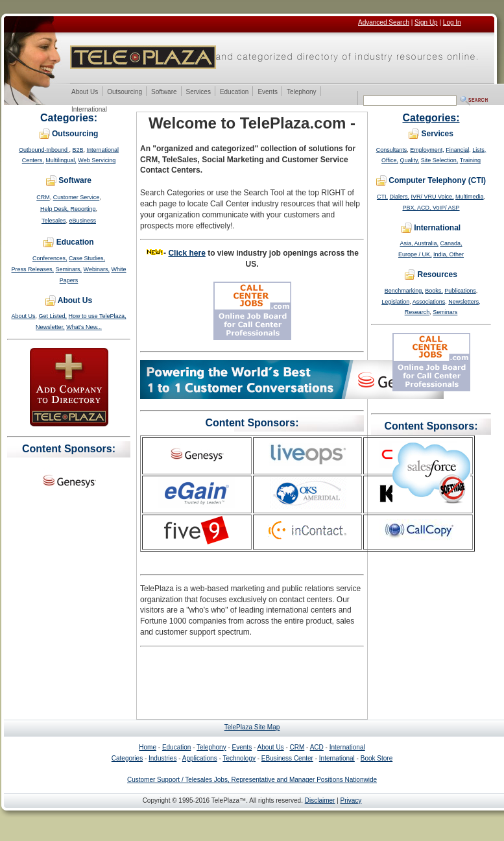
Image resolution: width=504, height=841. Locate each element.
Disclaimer (320, 800)
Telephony (301, 92)
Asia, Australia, (419, 243)
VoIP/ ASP (446, 208)
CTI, (382, 197)
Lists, (479, 150)
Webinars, (97, 269)
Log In (452, 22)
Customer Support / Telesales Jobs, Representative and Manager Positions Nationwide (252, 780)
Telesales (54, 221)
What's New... (84, 327)
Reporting (83, 209)
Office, (390, 160)
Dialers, (399, 197)
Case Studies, (87, 258)
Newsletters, (464, 302)
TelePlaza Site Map (252, 727)
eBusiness (83, 221)
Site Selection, (440, 160)
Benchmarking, (404, 291)
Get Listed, (53, 316)
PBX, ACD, (417, 208)
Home (148, 747)
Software (163, 92)
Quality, (409, 160)
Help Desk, (55, 209)
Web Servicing (97, 160)
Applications (200, 758)
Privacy (351, 800)
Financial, (458, 150)
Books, (434, 291)
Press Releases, (33, 269)
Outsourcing (124, 92)
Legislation (395, 302)
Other (457, 254)
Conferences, (50, 258)
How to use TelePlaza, (98, 316)
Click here (186, 253)
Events (267, 92)
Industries (162, 758)
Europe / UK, (415, 254)
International (89, 110)
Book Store (377, 758)
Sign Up (426, 22)
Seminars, (69, 269)
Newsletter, (50, 327)
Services (198, 92)
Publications (460, 291)
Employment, (427, 150)
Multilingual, (61, 160)
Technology (239, 758)
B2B (78, 150)
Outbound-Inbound (44, 150)
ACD (317, 747)
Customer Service (77, 197)
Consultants (392, 150)
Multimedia (470, 197)
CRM (43, 197)
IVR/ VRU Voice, (432, 197)
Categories (127, 758)
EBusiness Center (287, 758)
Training (470, 160)
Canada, (451, 243)
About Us (84, 92)
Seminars (445, 312)
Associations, (430, 302)
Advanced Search (384, 22)
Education (234, 92)
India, (441, 254)
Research (417, 312)
